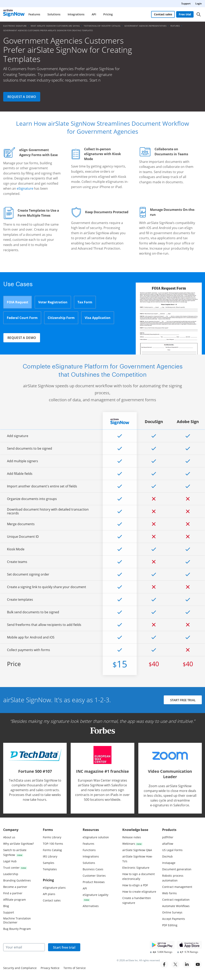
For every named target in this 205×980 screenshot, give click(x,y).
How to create (139, 892)
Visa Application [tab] (98, 318)
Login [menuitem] (199, 3)
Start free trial (64, 947)
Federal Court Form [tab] (22, 318)
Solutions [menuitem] (54, 14)
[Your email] (24, 947)
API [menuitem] (94, 14)
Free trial (185, 14)
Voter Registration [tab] (53, 302)
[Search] (199, 14)
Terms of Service (75, 968)
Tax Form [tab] (85, 302)
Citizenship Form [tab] (61, 318)
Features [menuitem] (34, 14)
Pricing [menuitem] (108, 14)
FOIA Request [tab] (18, 302)
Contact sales (163, 14)
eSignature (25, 188)
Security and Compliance (20, 968)
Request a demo (22, 97)
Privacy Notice (50, 968)
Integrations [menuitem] (76, 14)
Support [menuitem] (186, 3)
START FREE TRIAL (182, 700)
